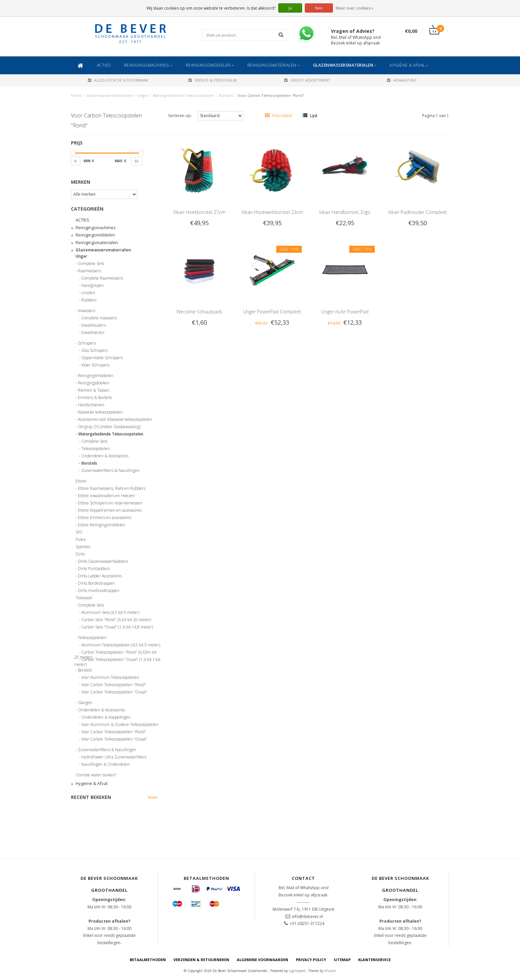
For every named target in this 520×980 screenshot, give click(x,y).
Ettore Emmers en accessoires (105, 518)
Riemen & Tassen (94, 390)
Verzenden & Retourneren (201, 960)
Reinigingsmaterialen (274, 65)
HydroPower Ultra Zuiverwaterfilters (114, 757)
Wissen (153, 797)
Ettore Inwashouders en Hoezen (106, 496)
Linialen (88, 293)
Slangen (85, 703)
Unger (143, 95)
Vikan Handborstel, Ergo (345, 212)
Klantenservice (374, 960)
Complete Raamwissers (102, 278)
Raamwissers (90, 271)
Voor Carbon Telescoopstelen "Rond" (271, 95)
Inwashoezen (93, 333)
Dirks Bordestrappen (96, 583)
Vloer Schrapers (95, 365)
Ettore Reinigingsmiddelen (102, 525)
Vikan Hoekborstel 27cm (199, 212)
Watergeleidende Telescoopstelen (184, 95)
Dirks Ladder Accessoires (100, 576)
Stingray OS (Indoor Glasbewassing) (109, 427)
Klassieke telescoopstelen (100, 412)
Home (76, 95)
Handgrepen (93, 286)
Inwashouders (94, 325)
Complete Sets (91, 264)
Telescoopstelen (96, 449)
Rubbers (89, 300)
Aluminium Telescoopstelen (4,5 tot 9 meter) (121, 645)
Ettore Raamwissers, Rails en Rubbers (112, 489)
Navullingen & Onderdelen (105, 764)
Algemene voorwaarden (262, 960)
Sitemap (342, 960)
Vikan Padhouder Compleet (418, 212)
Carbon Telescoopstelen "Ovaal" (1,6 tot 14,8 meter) (117, 661)
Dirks (80, 554)
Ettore (81, 481)
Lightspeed (297, 971)
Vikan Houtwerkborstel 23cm (272, 212)
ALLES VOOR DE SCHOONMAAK (118, 80)
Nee (319, 8)
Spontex (83, 547)
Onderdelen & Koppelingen (106, 717)
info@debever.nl (307, 916)
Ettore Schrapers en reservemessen (110, 503)
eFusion (330, 971)
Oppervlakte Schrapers (102, 358)
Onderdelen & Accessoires (105, 456)
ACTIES (104, 65)
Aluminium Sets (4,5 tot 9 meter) (110, 613)
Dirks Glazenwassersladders (103, 561)
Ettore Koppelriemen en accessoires (110, 510)
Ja (290, 8)
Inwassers (87, 311)
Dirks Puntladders (94, 569)
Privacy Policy (311, 960)
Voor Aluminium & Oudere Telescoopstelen (120, 725)
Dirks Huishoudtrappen (99, 591)
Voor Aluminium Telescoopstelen (110, 678)
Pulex (81, 540)
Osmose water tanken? (96, 775)
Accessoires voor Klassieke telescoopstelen (115, 420)
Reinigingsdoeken (94, 383)
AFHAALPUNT (402, 80)
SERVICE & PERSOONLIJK (213, 80)
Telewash (84, 598)
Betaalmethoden (148, 960)
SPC (79, 532)
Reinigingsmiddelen (210, 65)
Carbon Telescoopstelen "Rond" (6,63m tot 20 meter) (115, 653)
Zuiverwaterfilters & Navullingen (110, 471)
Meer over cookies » (355, 8)
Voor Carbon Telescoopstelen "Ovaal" (114, 692)
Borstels (226, 95)
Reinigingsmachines (148, 65)
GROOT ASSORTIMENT (307, 80)
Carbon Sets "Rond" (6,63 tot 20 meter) (116, 620)
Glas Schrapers (95, 351)
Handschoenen (91, 405)
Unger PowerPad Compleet (272, 312)
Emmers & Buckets (95, 398)
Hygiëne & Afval (409, 65)
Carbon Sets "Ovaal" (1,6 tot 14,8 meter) (117, 627)
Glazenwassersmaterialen (345, 65)
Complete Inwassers (99, 318)
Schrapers (87, 343)
